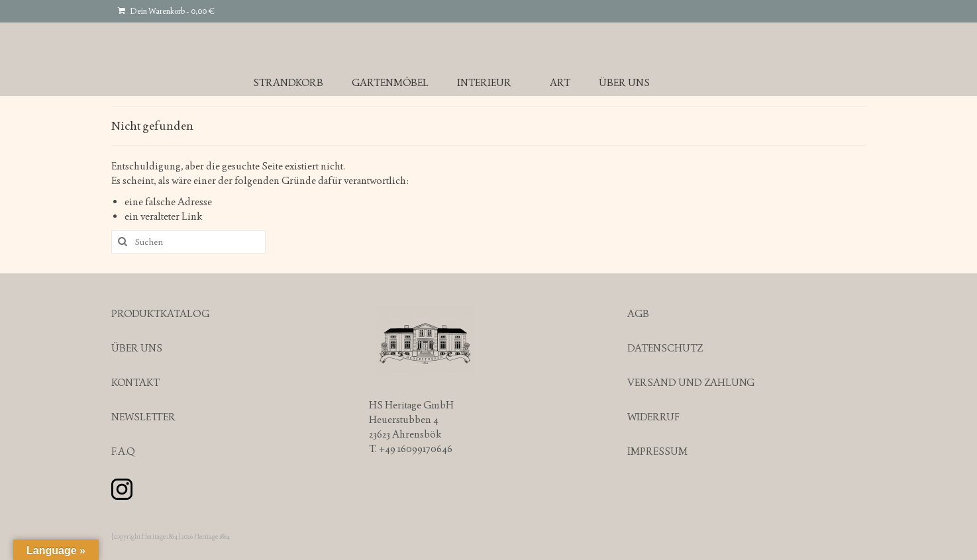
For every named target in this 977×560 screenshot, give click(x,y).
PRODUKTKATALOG (160, 313)
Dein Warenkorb (166, 11)
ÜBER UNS (137, 348)
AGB (638, 313)
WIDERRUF (653, 417)
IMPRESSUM (657, 451)
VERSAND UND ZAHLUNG (691, 382)
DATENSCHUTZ (665, 348)
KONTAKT (135, 382)
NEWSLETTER (143, 417)
